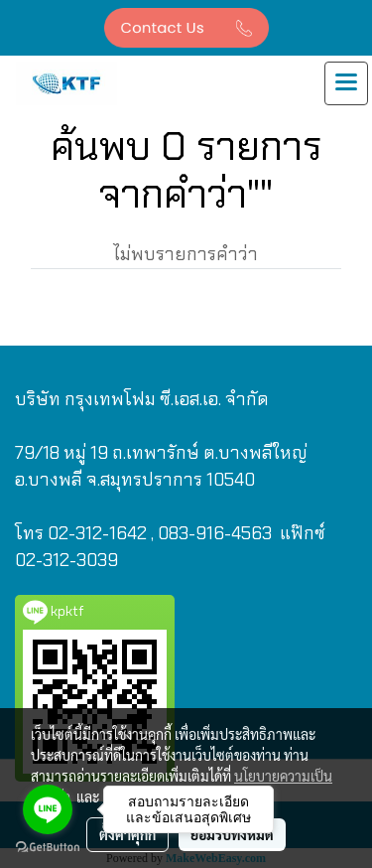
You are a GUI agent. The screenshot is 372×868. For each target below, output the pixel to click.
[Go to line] (48, 809)
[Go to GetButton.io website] (48, 848)
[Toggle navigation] (346, 83)
